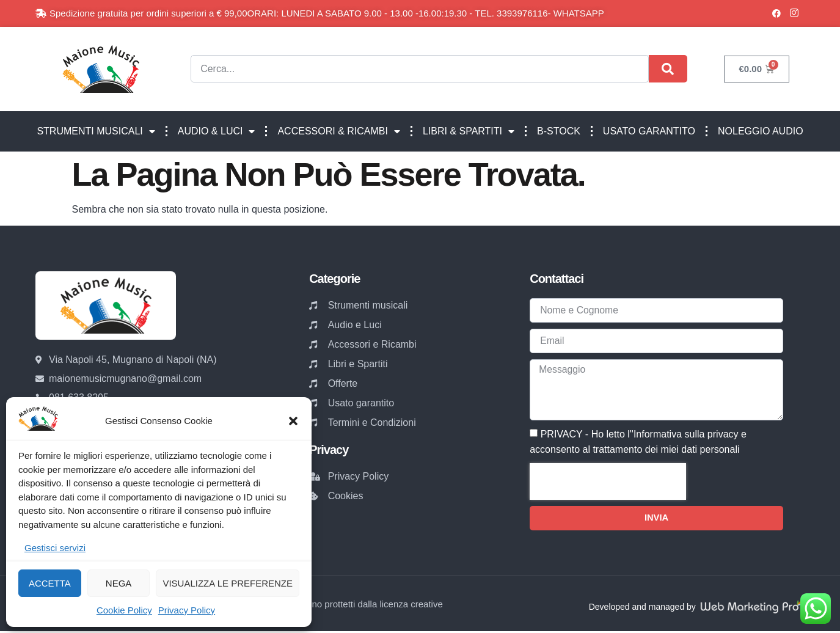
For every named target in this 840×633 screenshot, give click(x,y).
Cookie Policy (124, 610)
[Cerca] (668, 69)
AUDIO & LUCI (217, 131)
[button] (293, 421)
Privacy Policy (187, 610)
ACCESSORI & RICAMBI (338, 131)
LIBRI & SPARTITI (469, 131)
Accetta (50, 583)
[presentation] (608, 483)
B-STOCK (559, 131)
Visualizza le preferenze (228, 583)
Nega (119, 583)
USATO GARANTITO (649, 131)
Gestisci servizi (55, 548)
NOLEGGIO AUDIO (761, 131)
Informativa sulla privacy (686, 435)
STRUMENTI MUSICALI (96, 131)
